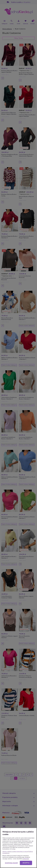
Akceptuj (26, 863)
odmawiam (26, 859)
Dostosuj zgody (11, 863)
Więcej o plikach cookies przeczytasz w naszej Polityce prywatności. (18, 852)
